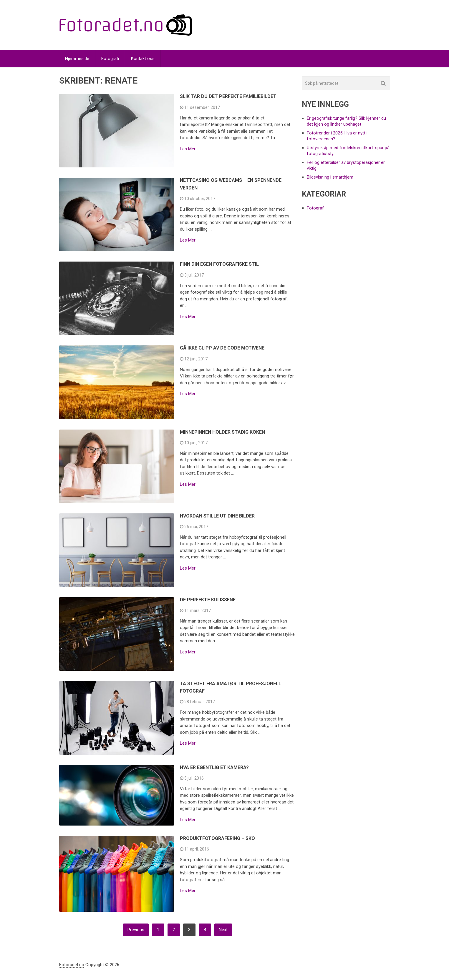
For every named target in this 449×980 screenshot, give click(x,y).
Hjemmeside (77, 59)
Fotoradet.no (72, 965)
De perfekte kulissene (208, 600)
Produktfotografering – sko (217, 838)
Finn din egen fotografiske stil (219, 264)
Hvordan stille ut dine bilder (217, 516)
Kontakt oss (143, 59)
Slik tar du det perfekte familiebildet (228, 96)
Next (223, 930)
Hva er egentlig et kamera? (214, 767)
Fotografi (110, 59)
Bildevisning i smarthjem (330, 177)
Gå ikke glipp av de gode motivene (222, 348)
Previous (136, 930)
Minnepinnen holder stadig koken (222, 432)
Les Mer (188, 149)
